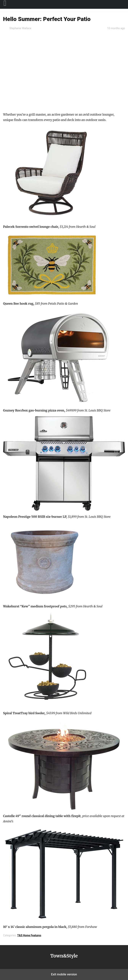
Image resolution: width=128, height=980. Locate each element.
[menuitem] (5, 4)
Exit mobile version (64, 974)
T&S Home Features (29, 935)
